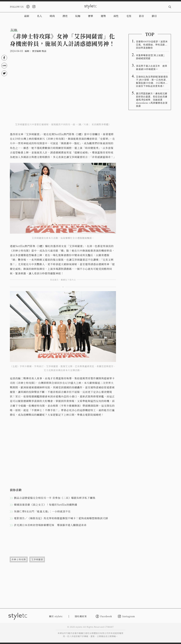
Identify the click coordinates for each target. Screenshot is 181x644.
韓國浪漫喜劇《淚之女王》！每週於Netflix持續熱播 (46, 505)
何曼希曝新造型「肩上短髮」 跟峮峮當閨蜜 (151, 57)
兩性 (116, 16)
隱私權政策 (81, 616)
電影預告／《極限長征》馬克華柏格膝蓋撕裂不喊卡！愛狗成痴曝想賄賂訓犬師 (61, 518)
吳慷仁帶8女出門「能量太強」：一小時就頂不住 (42, 511)
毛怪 (129, 16)
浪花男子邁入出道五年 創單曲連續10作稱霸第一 (152, 67)
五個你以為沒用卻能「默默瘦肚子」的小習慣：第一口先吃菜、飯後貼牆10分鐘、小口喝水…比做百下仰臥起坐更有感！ (152, 81)
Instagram (126, 616)
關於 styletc (56, 616)
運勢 (103, 16)
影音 (142, 16)
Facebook (104, 616)
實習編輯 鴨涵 (39, 51)
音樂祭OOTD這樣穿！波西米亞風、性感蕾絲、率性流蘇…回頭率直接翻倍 (152, 44)
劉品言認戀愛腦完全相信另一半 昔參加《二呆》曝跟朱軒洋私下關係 (55, 498)
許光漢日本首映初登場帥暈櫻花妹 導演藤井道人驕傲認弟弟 (50, 525)
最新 (27, 16)
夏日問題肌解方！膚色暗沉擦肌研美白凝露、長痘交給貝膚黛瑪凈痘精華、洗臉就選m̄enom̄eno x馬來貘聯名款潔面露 (152, 100)
